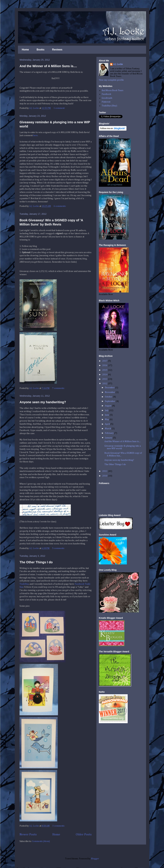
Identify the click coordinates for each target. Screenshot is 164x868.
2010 (105, 476)
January (109, 438)
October (109, 397)
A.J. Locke (118, 64)
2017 (105, 361)
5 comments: (59, 548)
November (110, 392)
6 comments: (60, 206)
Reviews (57, 50)
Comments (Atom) (41, 841)
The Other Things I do (36, 562)
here (35, 135)
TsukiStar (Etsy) (109, 106)
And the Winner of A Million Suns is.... (48, 66)
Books (40, 50)
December (110, 388)
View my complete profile (111, 80)
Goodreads (107, 98)
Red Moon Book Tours (113, 90)
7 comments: (59, 388)
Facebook (106, 94)
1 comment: (59, 108)
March (108, 429)
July (107, 410)
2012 (105, 384)
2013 (105, 379)
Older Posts (84, 834)
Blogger (95, 859)
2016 (105, 365)
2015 (105, 370)
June (107, 415)
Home (25, 50)
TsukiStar (24, 584)
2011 (105, 471)
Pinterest (106, 102)
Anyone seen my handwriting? (43, 402)
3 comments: (59, 826)
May (107, 419)
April (108, 424)
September (110, 401)
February (110, 433)
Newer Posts (28, 834)
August (108, 406)
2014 (105, 375)
